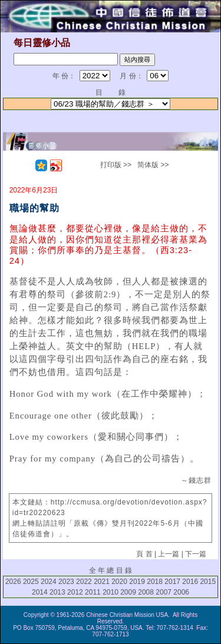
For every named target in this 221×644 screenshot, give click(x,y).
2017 (172, 582)
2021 (102, 582)
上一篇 (169, 554)
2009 (128, 592)
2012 (75, 592)
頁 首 (144, 554)
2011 (93, 592)
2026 (13, 582)
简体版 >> (153, 165)
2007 (164, 592)
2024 (49, 582)
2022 (84, 582)
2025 (31, 582)
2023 (66, 582)
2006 (181, 592)
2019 (137, 582)
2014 (40, 592)
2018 (155, 582)
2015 (208, 582)
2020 (119, 582)
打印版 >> (116, 165)
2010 (111, 592)
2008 (146, 592)
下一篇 (196, 554)
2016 (190, 582)
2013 (57, 592)
